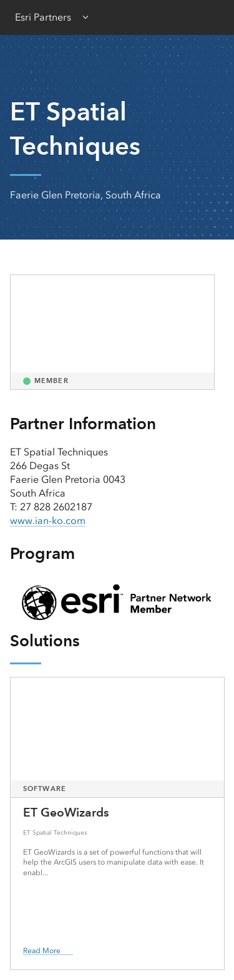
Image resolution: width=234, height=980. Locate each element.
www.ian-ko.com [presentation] (48, 521)
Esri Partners (43, 17)
